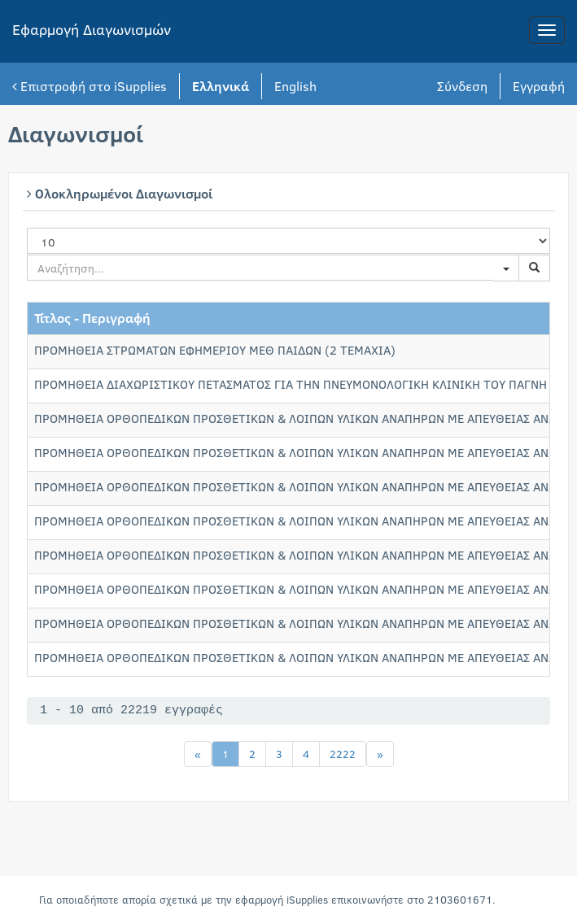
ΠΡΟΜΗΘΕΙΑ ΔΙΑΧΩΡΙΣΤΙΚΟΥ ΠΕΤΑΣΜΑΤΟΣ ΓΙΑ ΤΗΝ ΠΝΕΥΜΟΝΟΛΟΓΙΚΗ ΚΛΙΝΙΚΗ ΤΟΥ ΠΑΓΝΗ (291, 384)
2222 (343, 754)
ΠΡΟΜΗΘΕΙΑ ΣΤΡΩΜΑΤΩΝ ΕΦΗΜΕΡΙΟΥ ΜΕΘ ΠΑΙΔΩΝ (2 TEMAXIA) (215, 350)
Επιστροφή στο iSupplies (90, 86)
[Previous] (198, 754)
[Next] (380, 754)
